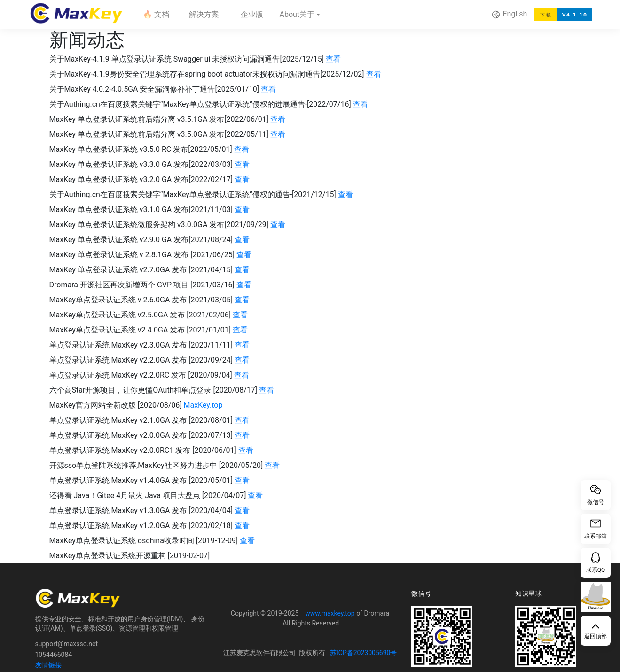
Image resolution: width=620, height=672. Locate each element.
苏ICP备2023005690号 (363, 653)
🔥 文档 (156, 14)
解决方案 (204, 14)
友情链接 (48, 665)
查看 (333, 59)
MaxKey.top (203, 405)
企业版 (252, 14)
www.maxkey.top (330, 613)
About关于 (298, 14)
